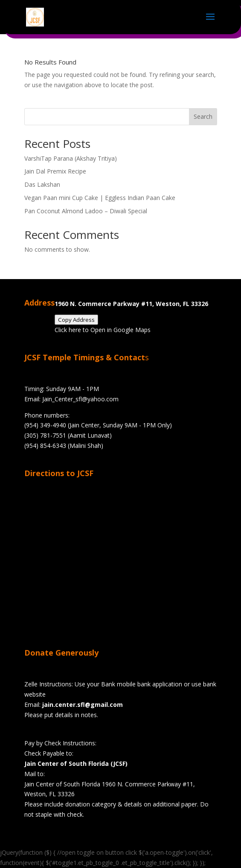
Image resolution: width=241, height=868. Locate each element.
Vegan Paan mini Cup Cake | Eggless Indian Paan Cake (100, 198)
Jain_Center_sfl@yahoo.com (80, 399)
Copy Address (76, 320)
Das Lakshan (42, 184)
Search (203, 116)
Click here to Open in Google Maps (103, 330)
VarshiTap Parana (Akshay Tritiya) (71, 158)
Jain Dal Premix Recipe (55, 171)
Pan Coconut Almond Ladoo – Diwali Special (86, 211)
